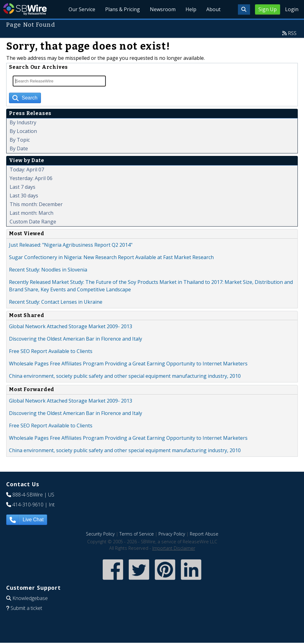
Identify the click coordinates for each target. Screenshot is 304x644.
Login (292, 9)
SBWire (25, 9)
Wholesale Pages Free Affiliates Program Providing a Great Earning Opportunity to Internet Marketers (128, 364)
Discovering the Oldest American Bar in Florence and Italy (76, 339)
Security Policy (100, 534)
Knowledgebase (30, 598)
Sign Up (268, 9)
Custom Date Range (33, 222)
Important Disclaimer (174, 548)
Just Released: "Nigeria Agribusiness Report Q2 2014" (71, 245)
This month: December (36, 204)
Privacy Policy (172, 534)
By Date (19, 148)
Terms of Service (137, 534)
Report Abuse (204, 534)
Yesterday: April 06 (31, 178)
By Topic (20, 140)
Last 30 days (24, 196)
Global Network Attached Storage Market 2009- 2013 (71, 326)
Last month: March (31, 213)
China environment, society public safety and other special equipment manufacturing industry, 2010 (125, 376)
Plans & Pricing (123, 9)
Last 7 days (22, 187)
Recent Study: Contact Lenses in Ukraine (56, 302)
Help (191, 9)
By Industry (23, 122)
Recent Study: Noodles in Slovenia (48, 270)
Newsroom (163, 9)
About (213, 9)
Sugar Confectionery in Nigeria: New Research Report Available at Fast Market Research (111, 257)
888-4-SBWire (28, 495)
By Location (23, 131)
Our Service (82, 9)
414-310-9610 (28, 505)
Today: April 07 (27, 170)
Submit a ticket (26, 608)
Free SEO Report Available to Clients (51, 351)
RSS (292, 33)
